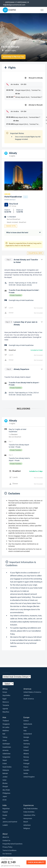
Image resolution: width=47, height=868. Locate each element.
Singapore (6, 724)
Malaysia (6, 770)
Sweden (26, 770)
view (25, 197)
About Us (6, 837)
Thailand (6, 721)
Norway (26, 757)
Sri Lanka (6, 727)
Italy (25, 730)
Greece (26, 721)
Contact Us (6, 840)
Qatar (4, 780)
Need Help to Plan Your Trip (13, 57)
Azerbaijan (6, 744)
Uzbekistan (6, 754)
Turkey (5, 737)
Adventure (27, 825)
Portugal (26, 763)
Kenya (5, 692)
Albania (26, 754)
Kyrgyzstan (6, 757)
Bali (4, 734)
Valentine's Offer (29, 815)
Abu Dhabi (6, 790)
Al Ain (5, 800)
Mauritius (6, 712)
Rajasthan (6, 809)
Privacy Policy (7, 847)
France (26, 767)
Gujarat (5, 812)
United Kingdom (29, 777)
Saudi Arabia (7, 767)
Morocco (6, 702)
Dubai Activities (29, 812)
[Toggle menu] (42, 10)
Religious (27, 828)
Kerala (5, 815)
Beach (26, 822)
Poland (26, 760)
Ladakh (5, 825)
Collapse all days (35, 253)
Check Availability (36, 862)
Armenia (5, 750)
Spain (25, 727)
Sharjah (5, 786)
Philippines (6, 793)
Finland (26, 750)
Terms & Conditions (9, 850)
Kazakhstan (7, 747)
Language (7, 680)
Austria (26, 740)
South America (29, 699)
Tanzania (6, 705)
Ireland (26, 747)
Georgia (26, 737)
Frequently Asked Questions (12, 844)
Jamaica (27, 695)
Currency (6, 673)
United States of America (32, 692)
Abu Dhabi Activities (31, 809)
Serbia (26, 773)
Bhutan (5, 783)
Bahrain (5, 773)
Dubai (5, 763)
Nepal (5, 760)
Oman (5, 740)
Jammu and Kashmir (10, 822)
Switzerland (28, 734)
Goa (4, 818)
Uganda (5, 709)
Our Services (7, 854)
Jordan (5, 777)
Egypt (4, 699)
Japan (5, 796)
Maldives (6, 730)
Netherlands (28, 724)
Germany (27, 744)
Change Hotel (11, 226)
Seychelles (6, 695)
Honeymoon (28, 818)
